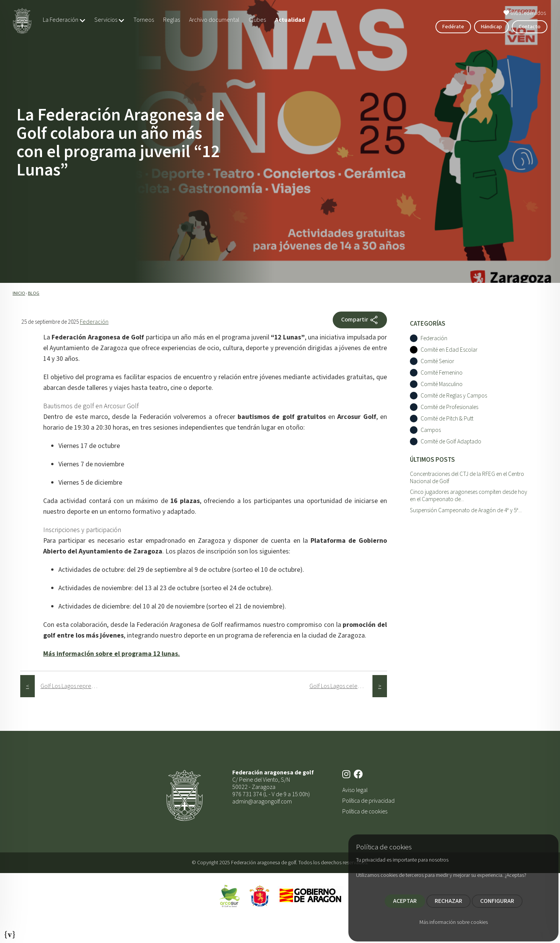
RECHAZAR (448, 901)
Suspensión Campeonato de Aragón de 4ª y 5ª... (466, 510)
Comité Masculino (442, 384)
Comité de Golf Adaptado (451, 442)
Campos (431, 430)
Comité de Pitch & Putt (447, 419)
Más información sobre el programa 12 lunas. (112, 654)
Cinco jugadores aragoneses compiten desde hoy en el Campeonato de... (469, 496)
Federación (94, 322)
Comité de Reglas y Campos (454, 396)
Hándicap (491, 27)
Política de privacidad (368, 801)
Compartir (360, 320)
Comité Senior (437, 361)
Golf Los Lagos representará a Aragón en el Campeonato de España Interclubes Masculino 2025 (72, 686)
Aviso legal (355, 790)
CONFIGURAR (497, 901)
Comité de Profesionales (449, 407)
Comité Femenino (442, 373)
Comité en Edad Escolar (449, 350)
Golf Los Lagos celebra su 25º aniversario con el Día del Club (341, 686)
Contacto (530, 27)
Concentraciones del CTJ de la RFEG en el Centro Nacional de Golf (467, 478)
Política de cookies (365, 812)
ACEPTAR (405, 901)
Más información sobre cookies (454, 922)
